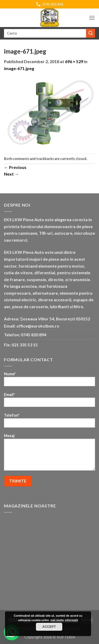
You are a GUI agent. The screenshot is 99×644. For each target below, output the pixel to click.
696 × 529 (74, 61)
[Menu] (92, 18)
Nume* (49, 381)
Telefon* (49, 422)
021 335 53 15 (25, 345)
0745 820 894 (34, 335)
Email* (49, 401)
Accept (49, 627)
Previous (15, 167)
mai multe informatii (64, 620)
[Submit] (91, 33)
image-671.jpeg (19, 68)
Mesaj (49, 454)
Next (11, 174)
